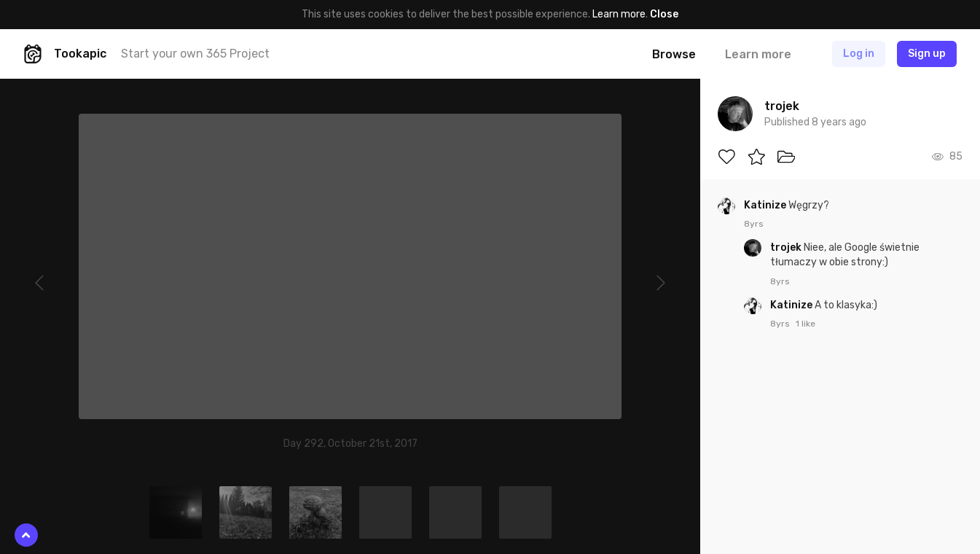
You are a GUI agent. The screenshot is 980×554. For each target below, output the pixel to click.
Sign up (927, 54)
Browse (674, 54)
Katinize (766, 205)
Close (664, 14)
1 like (805, 324)
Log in (859, 54)
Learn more (619, 14)
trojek (787, 247)
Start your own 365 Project (195, 54)
